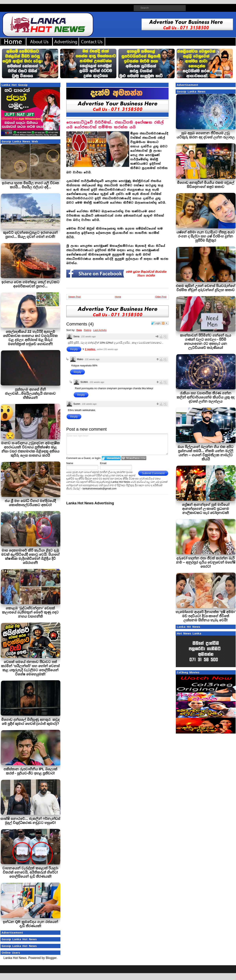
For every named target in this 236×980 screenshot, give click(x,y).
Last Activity (100, 330)
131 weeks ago (88, 336)
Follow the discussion (165, 323)
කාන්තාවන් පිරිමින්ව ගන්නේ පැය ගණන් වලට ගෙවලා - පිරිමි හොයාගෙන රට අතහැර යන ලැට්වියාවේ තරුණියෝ (206, 342)
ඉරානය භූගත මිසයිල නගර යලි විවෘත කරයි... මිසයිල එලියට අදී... (30, 185)
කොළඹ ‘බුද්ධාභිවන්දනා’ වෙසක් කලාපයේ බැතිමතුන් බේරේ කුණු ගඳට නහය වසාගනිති (30, 612)
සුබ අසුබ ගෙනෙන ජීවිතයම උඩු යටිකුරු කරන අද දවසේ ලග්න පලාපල (206, 135)
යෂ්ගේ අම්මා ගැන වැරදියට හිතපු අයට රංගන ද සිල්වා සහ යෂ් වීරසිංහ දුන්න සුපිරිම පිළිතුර (206, 236)
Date (79, 330)
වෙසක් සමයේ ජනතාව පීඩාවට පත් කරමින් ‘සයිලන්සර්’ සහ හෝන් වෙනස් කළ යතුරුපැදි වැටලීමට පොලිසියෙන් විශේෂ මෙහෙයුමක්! (30, 668)
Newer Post (75, 297)
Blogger (51, 958)
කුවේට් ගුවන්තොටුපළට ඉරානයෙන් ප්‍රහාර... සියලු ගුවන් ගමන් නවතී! (30, 235)
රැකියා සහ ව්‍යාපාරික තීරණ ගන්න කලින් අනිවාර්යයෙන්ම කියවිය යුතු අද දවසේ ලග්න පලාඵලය (206, 397)
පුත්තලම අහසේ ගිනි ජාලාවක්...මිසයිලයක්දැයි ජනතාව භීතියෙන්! (30, 393)
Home (118, 297)
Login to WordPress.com (134, 458)
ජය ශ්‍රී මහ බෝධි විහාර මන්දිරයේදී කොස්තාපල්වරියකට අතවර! (30, 503)
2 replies (90, 349)
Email (103, 463)
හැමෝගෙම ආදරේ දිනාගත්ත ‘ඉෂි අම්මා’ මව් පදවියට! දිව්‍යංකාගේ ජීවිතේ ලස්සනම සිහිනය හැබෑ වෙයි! (206, 616)
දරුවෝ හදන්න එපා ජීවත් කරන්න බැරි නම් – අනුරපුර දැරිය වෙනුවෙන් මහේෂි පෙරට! (206, 562)
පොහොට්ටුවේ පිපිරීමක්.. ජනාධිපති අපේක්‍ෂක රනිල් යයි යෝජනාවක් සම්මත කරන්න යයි (115, 125)
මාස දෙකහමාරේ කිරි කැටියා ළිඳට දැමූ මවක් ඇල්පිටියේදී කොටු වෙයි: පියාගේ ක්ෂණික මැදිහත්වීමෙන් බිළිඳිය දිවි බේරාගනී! (30, 557)
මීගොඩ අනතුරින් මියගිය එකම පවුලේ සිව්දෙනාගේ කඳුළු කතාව (206, 185)
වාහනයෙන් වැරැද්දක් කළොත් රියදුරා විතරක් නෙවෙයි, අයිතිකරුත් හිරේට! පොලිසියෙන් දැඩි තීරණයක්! (30, 872)
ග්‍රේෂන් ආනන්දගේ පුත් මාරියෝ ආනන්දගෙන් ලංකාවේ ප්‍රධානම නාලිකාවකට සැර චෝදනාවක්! (206, 509)
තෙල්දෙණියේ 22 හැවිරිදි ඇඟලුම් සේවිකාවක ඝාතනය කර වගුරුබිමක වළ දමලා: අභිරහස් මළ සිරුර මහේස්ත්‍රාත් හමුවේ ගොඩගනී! (30, 338)
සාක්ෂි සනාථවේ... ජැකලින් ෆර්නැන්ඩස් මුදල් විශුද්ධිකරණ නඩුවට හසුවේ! (30, 821)
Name (70, 463)
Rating (88, 330)
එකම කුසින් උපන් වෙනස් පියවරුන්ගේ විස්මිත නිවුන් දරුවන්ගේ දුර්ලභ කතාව (206, 288)
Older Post (161, 297)
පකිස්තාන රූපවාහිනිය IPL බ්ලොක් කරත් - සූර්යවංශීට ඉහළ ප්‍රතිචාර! (30, 771)
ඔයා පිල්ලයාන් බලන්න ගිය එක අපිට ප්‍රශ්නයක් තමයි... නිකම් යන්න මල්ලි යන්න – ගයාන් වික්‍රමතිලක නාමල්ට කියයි (206, 453)
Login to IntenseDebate (111, 458)
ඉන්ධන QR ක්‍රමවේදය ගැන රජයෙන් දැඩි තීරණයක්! (30, 924)
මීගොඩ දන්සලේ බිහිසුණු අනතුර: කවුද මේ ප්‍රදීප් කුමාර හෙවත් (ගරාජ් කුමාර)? (30, 722)
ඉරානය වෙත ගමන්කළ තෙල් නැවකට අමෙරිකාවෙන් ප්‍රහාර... (30, 284)
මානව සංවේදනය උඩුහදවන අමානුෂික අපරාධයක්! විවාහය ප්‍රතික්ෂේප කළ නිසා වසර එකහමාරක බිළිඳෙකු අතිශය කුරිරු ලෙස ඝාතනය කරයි (30, 449)
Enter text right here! (117, 444)
